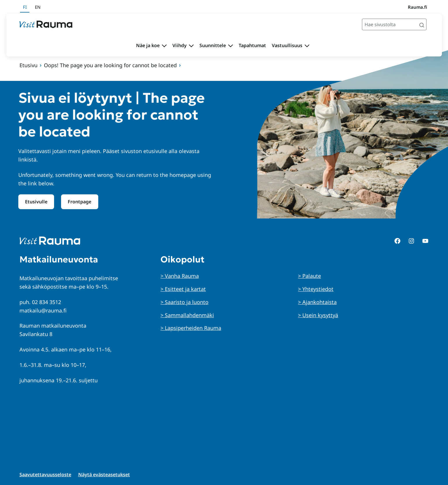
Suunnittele (213, 45)
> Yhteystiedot (316, 289)
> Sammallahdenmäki (187, 315)
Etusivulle (36, 202)
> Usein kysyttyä (318, 315)
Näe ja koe (148, 45)
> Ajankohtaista (317, 302)
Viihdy (180, 45)
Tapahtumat (252, 45)
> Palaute (309, 276)
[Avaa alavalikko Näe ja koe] (164, 46)
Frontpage (80, 202)
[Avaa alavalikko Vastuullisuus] (307, 46)
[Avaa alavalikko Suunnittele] (231, 46)
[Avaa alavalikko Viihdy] (191, 46)
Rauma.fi (417, 7)
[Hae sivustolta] (394, 24)
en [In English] (38, 7)
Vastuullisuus (287, 45)
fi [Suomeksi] (25, 7)
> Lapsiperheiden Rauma (191, 328)
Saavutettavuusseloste (45, 475)
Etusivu (28, 65)
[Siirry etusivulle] (46, 24)
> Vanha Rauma (180, 276)
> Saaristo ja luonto (184, 302)
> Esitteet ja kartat (183, 289)
